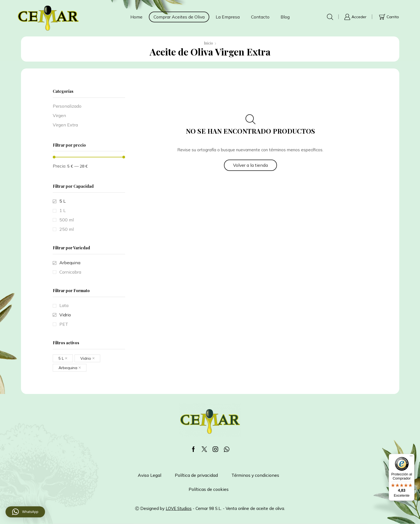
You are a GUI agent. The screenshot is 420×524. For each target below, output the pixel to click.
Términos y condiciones (255, 475)
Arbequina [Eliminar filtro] (68, 368)
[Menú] (411, 457)
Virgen (59, 115)
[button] (25, 512)
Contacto (260, 17)
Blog (285, 17)
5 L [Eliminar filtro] (61, 358)
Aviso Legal (150, 475)
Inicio (208, 43)
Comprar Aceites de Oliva (179, 17)
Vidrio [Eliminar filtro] (86, 358)
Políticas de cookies (209, 489)
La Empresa (228, 17)
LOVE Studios (179, 508)
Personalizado (67, 106)
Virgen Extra (65, 125)
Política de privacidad (196, 475)
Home (136, 17)
